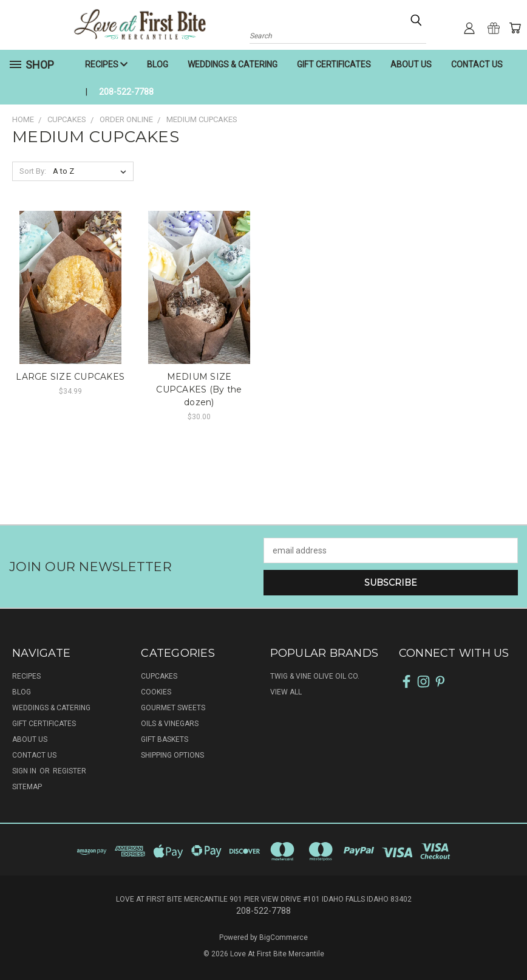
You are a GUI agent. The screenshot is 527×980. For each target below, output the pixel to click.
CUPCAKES (159, 676)
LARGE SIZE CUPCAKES (70, 377)
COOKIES (156, 692)
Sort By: (33, 171)
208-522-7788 (126, 92)
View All (286, 692)
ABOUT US (411, 64)
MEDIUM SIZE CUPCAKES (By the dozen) (199, 389)
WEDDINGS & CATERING (233, 64)
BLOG (158, 64)
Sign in (25, 771)
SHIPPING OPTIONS (172, 755)
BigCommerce (284, 937)
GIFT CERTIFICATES (334, 64)
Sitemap (27, 787)
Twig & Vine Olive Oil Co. (315, 676)
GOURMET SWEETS (173, 708)
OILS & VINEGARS (170, 724)
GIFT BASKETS (165, 739)
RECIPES (106, 64)
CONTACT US (477, 64)
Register (70, 771)
